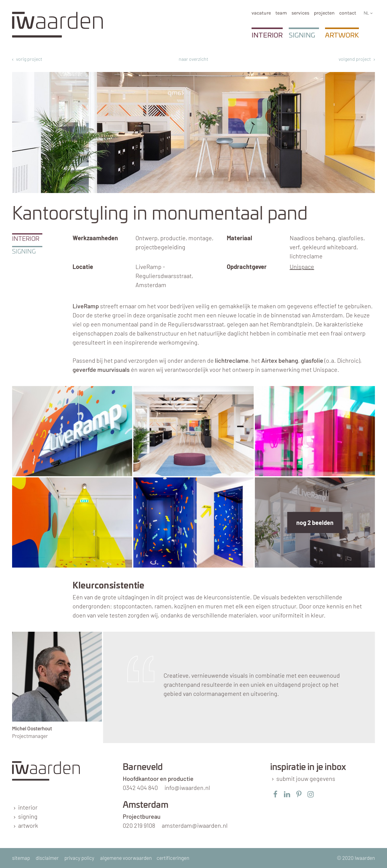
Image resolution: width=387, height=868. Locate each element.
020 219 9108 (139, 825)
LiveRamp (86, 306)
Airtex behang (280, 360)
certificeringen (173, 858)
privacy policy (79, 858)
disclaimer (47, 858)
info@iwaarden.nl (187, 788)
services (300, 13)
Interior (267, 35)
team (281, 13)
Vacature (261, 13)
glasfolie (312, 360)
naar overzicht (193, 59)
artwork (28, 825)
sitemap (21, 858)
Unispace (302, 267)
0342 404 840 (140, 788)
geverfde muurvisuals (101, 369)
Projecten (324, 13)
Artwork (342, 35)
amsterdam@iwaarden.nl (195, 825)
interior (28, 807)
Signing (302, 35)
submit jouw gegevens (306, 778)
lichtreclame (232, 360)
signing (28, 816)
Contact (348, 13)
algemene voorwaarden (126, 858)
